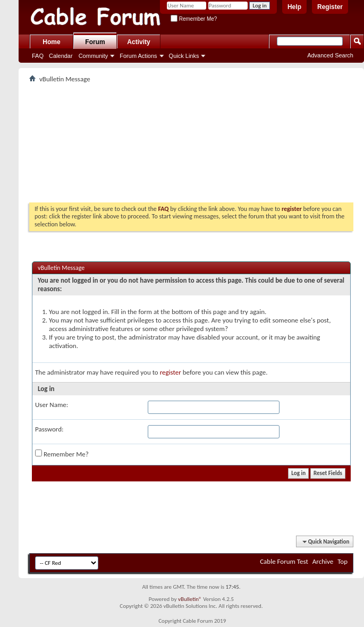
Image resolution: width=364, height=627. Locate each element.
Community (94, 56)
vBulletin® (190, 599)
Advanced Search (330, 55)
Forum (95, 42)
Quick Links (184, 56)
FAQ (38, 56)
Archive (323, 561)
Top (342, 561)
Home (51, 42)
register (171, 372)
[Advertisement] (191, 144)
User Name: (52, 405)
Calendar (61, 56)
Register (330, 7)
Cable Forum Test (284, 561)
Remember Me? (194, 19)
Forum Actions (138, 56)
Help (294, 7)
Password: (49, 429)
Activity (138, 42)
